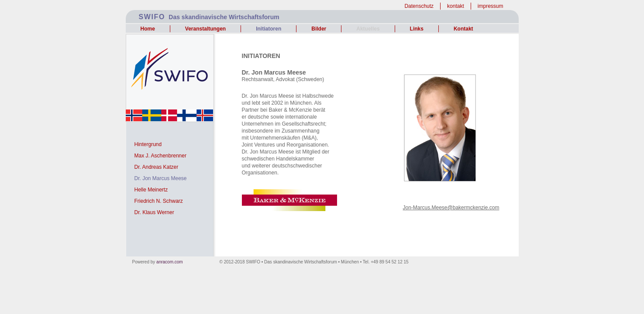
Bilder (319, 29)
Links (417, 29)
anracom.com (170, 262)
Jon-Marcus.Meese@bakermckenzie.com (451, 208)
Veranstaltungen (205, 29)
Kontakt (463, 29)
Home (148, 29)
